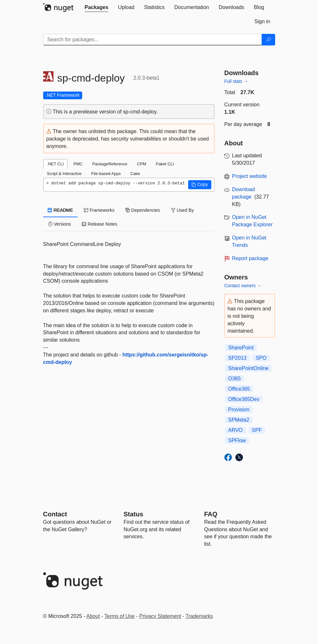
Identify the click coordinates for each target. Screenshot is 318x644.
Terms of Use (120, 616)
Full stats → (236, 81)
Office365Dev (244, 399)
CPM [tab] (141, 164)
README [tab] (61, 210)
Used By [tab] (183, 210)
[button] (200, 185)
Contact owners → (243, 286)
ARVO (235, 430)
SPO (261, 358)
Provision (239, 410)
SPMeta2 (239, 420)
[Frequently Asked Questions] (211, 514)
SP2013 (237, 358)
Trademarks (199, 616)
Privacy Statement (160, 616)
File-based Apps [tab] (106, 174)
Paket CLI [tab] (165, 164)
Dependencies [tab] (143, 210)
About (93, 616)
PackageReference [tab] (110, 164)
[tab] (97, 7)
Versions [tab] (60, 224)
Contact (55, 514)
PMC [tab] (78, 164)
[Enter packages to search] (153, 40)
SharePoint (241, 348)
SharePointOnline (248, 368)
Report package (250, 258)
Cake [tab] (135, 174)
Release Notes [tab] (100, 224)
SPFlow (237, 440)
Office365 (239, 389)
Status (134, 514)
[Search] (268, 40)
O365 (234, 379)
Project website (250, 176)
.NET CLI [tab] (55, 164)
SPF (257, 430)
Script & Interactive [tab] (64, 174)
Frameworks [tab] (99, 210)
